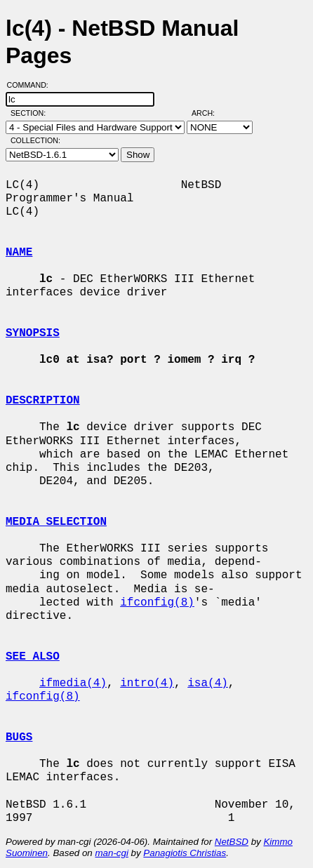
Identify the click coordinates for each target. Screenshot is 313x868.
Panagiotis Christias (185, 853)
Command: (32, 85)
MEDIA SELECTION (56, 522)
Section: (31, 113)
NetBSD (232, 842)
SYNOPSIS (33, 333)
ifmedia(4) (73, 683)
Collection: (35, 140)
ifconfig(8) (157, 603)
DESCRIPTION (43, 401)
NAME (19, 253)
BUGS (19, 737)
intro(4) (147, 683)
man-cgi (111, 853)
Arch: (209, 113)
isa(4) (208, 683)
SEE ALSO (33, 657)
